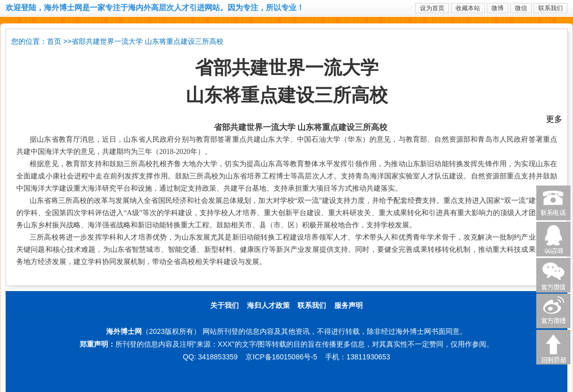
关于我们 (225, 306)
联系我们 (551, 8)
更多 (554, 119)
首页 (54, 42)
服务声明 (348, 306)
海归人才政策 (268, 306)
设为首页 (432, 8)
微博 (497, 8)
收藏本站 (468, 8)
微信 (521, 8)
